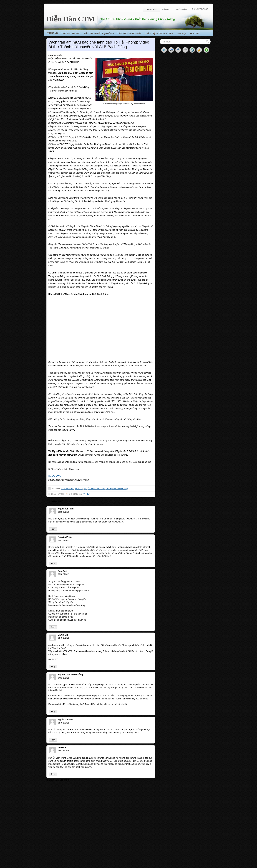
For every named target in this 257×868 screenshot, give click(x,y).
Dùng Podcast (200, 9)
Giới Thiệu (182, 9)
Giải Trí (194, 34)
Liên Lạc (167, 9)
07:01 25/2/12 (63, 678)
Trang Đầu (151, 9)
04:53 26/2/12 (63, 751)
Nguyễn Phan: (65, 537)
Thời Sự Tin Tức (113, 489)
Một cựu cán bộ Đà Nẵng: (71, 675)
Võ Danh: (63, 748)
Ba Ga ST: (63, 635)
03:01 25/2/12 (63, 540)
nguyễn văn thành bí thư (94, 489)
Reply (53, 529)
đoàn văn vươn (67, 489)
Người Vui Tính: (66, 509)
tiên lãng (124, 489)
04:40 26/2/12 (63, 723)
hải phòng (79, 489)
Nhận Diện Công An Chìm (159, 34)
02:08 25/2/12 (63, 512)
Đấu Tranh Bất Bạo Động (99, 34)
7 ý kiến (86, 494)
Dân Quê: (63, 571)
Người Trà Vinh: (66, 720)
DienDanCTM (55, 476)
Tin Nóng (53, 33)
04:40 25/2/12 (63, 638)
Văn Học (182, 34)
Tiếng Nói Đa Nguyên (129, 34)
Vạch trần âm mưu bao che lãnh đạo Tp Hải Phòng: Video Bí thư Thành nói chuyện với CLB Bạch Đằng (99, 45)
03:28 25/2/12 (63, 574)
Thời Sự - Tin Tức (71, 34)
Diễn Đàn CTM (70, 19)
